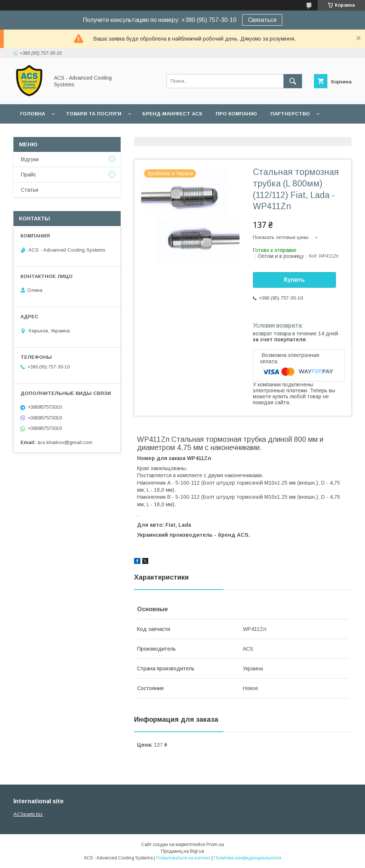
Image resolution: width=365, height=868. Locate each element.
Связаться (262, 20)
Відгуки (30, 159)
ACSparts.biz (28, 814)
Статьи (30, 190)
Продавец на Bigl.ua (182, 851)
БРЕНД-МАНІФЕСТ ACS (172, 114)
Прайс (28, 175)
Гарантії (31, 133)
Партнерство (290, 114)
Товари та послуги (94, 114)
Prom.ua (215, 845)
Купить (295, 280)
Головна (33, 114)
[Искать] (293, 81)
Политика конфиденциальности (247, 858)
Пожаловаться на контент (183, 858)
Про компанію (236, 114)
